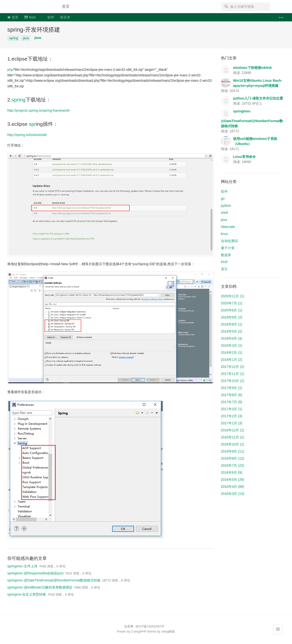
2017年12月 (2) (233, 367)
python (226, 206)
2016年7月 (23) (233, 465)
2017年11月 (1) (233, 374)
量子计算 (228, 248)
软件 (51, 17)
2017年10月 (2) (233, 381)
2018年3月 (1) (232, 345)
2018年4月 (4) (232, 338)
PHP (224, 262)
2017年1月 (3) (232, 423)
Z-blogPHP (139, 631)
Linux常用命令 (244, 157)
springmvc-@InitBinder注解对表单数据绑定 (40, 587)
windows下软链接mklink (252, 68)
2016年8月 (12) (233, 458)
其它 (224, 269)
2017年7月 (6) (232, 402)
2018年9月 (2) (232, 317)
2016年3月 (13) (233, 494)
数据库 (226, 255)
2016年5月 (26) (233, 480)
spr (32, 124)
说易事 (30, 7)
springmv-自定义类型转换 (27, 594)
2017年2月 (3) (232, 416)
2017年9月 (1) (232, 388)
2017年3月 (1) (232, 409)
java (26, 38)
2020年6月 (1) (232, 310)
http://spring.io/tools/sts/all (27, 135)
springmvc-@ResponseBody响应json (35, 573)
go (223, 199)
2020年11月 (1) (233, 296)
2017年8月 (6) (232, 395)
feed (30, 17)
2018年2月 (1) (232, 353)
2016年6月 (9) (232, 472)
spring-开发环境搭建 (34, 30)
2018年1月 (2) (232, 360)
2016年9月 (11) (233, 451)
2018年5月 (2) (232, 331)
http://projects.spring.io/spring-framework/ (39, 110)
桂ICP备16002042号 (150, 626)
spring (14, 38)
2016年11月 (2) (233, 437)
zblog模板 (168, 631)
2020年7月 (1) (232, 303)
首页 (66, 6)
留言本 (65, 17)
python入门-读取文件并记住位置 (258, 98)
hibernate (228, 227)
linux (224, 234)
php (10, 70)
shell (224, 213)
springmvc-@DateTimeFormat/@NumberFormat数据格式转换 (54, 580)
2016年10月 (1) (233, 444)
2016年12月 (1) (233, 430)
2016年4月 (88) (233, 487)
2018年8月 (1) (232, 324)
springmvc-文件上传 (22, 566)
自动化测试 (229, 241)
